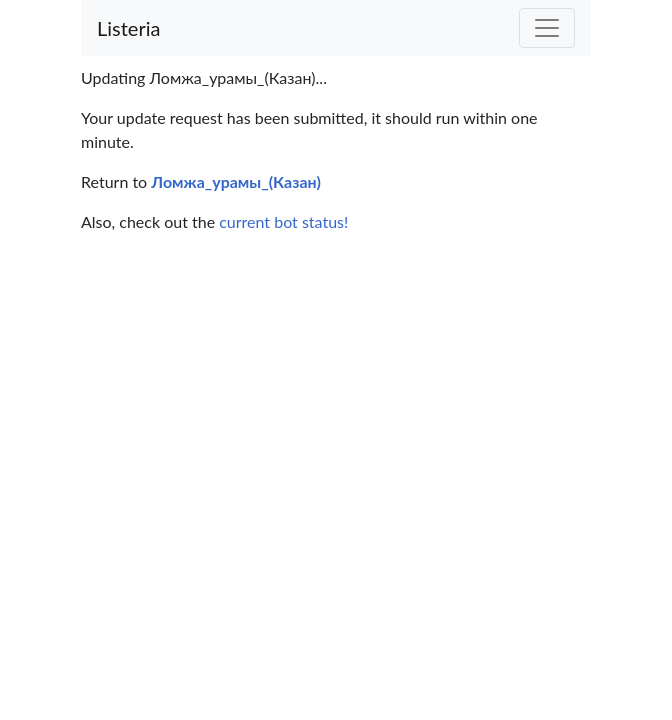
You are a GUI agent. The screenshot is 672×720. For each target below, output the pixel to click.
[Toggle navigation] (547, 28)
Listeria (128, 28)
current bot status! (283, 221)
